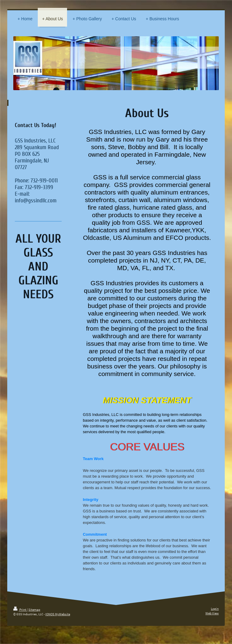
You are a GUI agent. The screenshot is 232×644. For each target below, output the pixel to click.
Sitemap (34, 610)
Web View (212, 613)
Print (20, 610)
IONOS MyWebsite (58, 614)
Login (215, 609)
